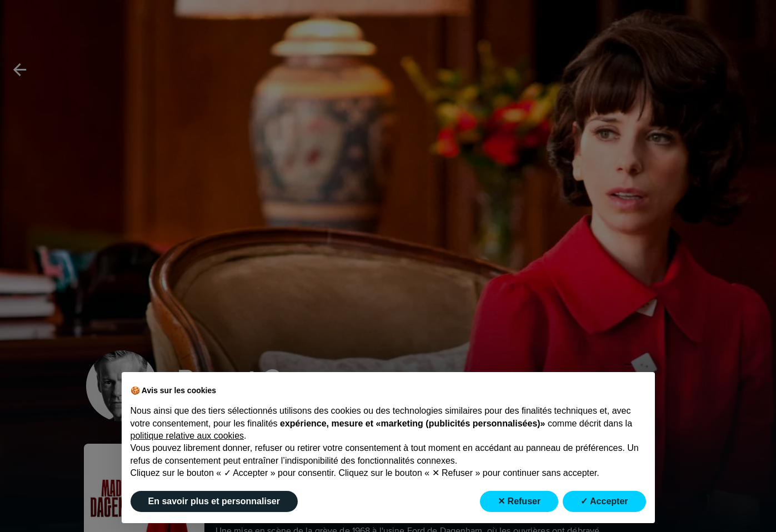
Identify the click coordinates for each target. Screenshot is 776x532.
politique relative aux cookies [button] (187, 436)
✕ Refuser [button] (519, 501)
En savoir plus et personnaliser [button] (214, 501)
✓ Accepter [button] (604, 501)
